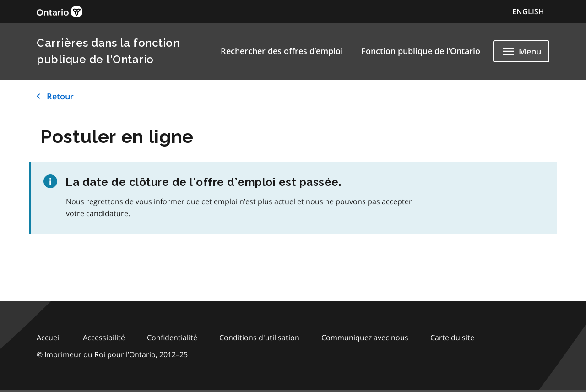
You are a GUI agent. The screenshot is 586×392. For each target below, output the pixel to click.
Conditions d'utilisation (259, 338)
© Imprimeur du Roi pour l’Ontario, (112, 354)
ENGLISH (528, 11)
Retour (53, 96)
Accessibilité (104, 338)
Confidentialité (172, 338)
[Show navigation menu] (521, 51)
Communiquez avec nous (365, 338)
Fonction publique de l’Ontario (421, 51)
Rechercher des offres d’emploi (282, 51)
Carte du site (452, 338)
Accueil (49, 338)
